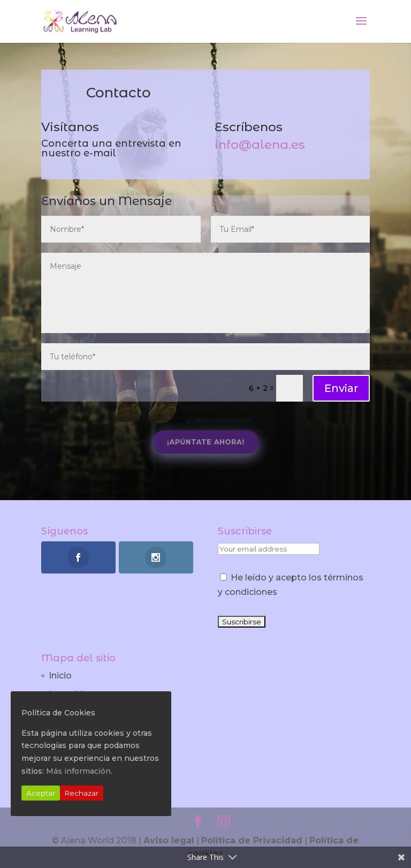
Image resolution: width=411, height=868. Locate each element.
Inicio (60, 675)
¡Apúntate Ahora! (206, 442)
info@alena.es (260, 145)
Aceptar (41, 793)
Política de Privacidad (252, 840)
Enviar (341, 388)
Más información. (79, 771)
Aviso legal (169, 840)
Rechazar (82, 793)
